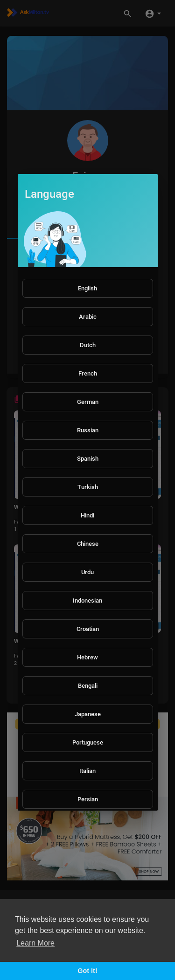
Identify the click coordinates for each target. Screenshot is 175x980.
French (88, 373)
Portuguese (88, 742)
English (87, 288)
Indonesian (87, 601)
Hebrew (87, 657)
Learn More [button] (35, 943)
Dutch (88, 345)
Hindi (87, 515)
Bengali (88, 686)
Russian (88, 430)
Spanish (88, 459)
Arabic (88, 317)
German (88, 402)
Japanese (88, 714)
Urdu (87, 572)
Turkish (88, 487)
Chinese (88, 544)
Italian (87, 771)
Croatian (88, 629)
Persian (88, 799)
